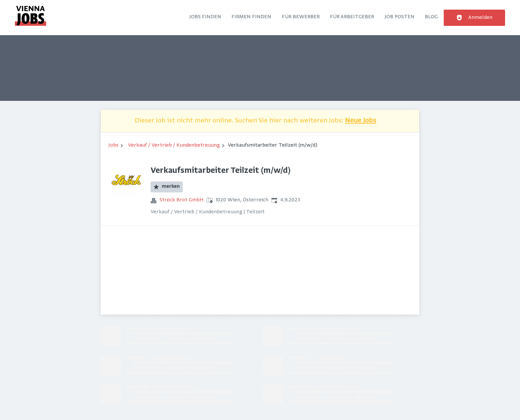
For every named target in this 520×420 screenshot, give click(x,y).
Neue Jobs (361, 121)
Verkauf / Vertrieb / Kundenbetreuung (174, 145)
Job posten (400, 17)
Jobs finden (205, 17)
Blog (431, 17)
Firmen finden (251, 17)
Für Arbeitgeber (352, 17)
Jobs (113, 145)
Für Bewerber (301, 17)
